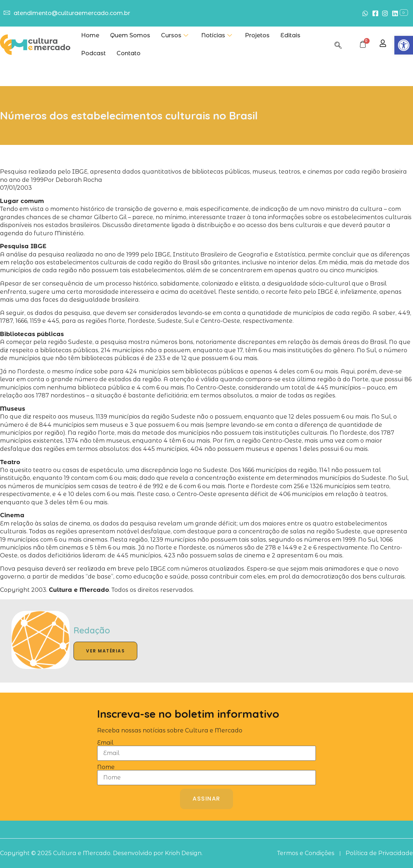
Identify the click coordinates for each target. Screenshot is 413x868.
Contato (129, 53)
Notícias (217, 36)
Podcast (93, 53)
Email (105, 743)
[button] (404, 45)
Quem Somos (130, 35)
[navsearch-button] (338, 44)
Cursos (175, 36)
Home (90, 35)
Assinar (206, 799)
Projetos (257, 35)
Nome (106, 767)
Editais (290, 35)
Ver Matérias (105, 651)
